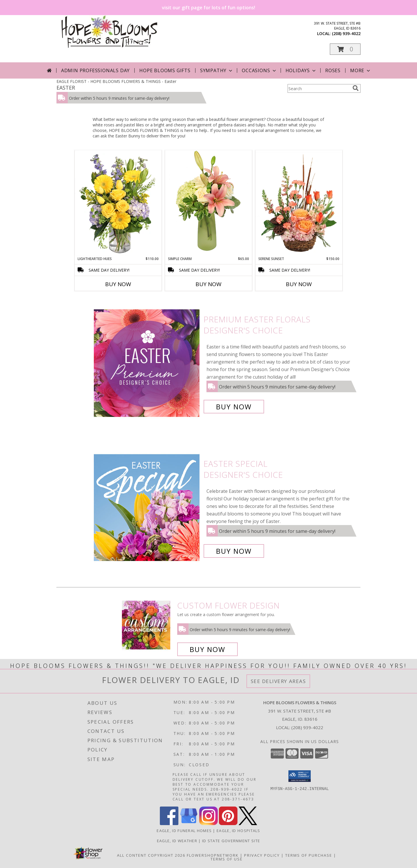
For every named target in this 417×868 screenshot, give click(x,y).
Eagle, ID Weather (177, 841)
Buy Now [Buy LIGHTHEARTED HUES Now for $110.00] (118, 284)
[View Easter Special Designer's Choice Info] (147, 507)
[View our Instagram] (209, 823)
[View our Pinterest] (228, 823)
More (361, 70)
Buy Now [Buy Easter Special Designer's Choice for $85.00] (234, 551)
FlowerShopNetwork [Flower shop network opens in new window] (213, 855)
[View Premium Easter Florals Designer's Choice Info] (147, 363)
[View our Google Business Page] (189, 823)
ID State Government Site (231, 841)
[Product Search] (319, 88)
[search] (356, 88)
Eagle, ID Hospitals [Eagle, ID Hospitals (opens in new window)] (238, 831)
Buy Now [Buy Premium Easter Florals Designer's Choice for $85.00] (234, 407)
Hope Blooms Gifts (165, 70)
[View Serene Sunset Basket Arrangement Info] (299, 203)
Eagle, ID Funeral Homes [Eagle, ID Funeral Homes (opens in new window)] (184, 831)
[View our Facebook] (169, 823)
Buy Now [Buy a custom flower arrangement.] (207, 649)
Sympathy (217, 70)
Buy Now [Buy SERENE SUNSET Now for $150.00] (299, 284)
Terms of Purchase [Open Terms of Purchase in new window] (309, 855)
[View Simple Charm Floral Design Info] (209, 203)
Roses (333, 70)
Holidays (301, 70)
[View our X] (248, 823)
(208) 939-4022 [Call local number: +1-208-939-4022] (346, 33)
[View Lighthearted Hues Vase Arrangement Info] (118, 203)
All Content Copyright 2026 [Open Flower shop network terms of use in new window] (151, 855)
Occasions (259, 70)
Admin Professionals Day (95, 70)
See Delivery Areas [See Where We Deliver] (278, 681)
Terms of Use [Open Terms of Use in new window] (227, 859)
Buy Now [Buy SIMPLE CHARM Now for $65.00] (209, 284)
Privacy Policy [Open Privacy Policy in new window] (262, 855)
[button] (345, 49)
